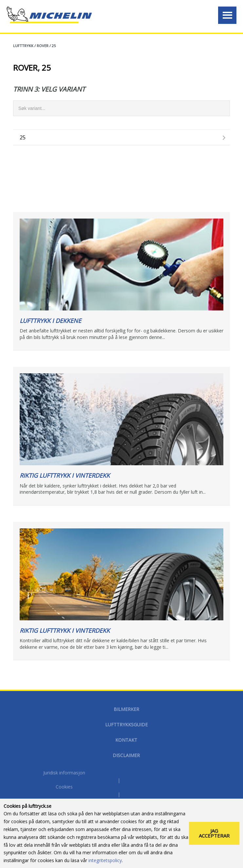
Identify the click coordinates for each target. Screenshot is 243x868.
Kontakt (126, 740)
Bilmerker (126, 709)
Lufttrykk (23, 46)
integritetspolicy (105, 863)
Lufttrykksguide (126, 725)
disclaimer (126, 755)
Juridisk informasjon (64, 773)
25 (54, 46)
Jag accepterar (214, 836)
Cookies (64, 787)
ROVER (43, 46)
